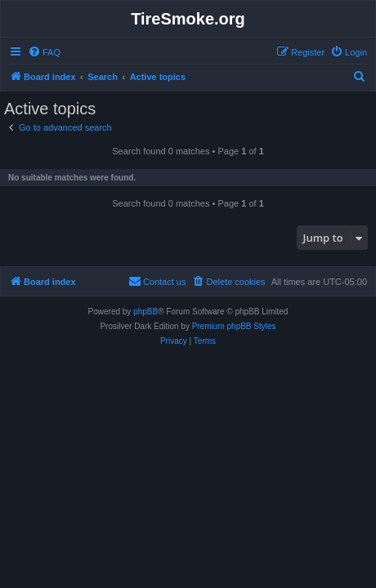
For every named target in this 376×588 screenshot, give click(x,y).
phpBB (145, 312)
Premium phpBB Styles (234, 326)
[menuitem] (44, 52)
